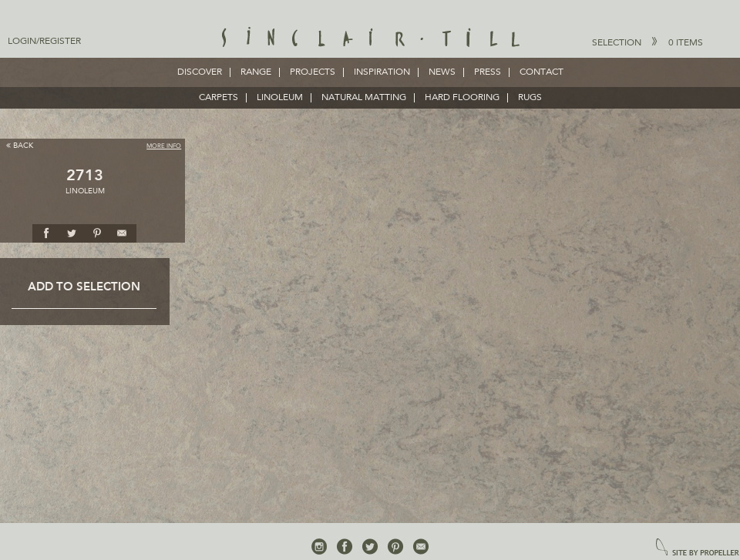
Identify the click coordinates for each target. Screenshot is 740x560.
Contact (542, 72)
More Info (164, 146)
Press (488, 72)
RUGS (530, 98)
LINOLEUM (280, 98)
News (442, 72)
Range (256, 72)
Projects (313, 72)
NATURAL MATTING (364, 98)
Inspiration (382, 72)
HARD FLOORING (462, 98)
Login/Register (44, 42)
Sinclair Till (370, 39)
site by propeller (698, 548)
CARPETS (219, 98)
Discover (200, 72)
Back (20, 145)
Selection (647, 42)
